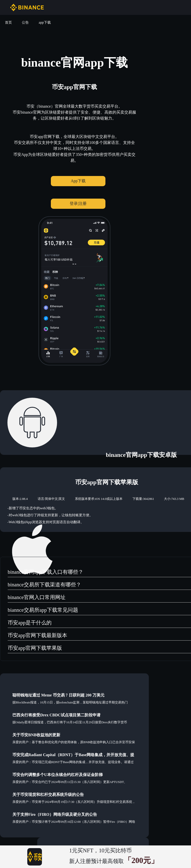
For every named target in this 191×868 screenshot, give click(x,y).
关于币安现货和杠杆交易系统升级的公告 (48, 795)
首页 (8, 22)
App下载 (78, 181)
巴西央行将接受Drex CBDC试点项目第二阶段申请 (56, 715)
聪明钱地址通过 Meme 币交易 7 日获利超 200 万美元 (58, 695)
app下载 (45, 22)
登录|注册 (78, 203)
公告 (25, 22)
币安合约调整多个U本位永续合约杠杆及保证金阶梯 (58, 775)
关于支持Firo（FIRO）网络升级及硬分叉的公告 (55, 814)
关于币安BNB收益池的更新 (36, 735)
